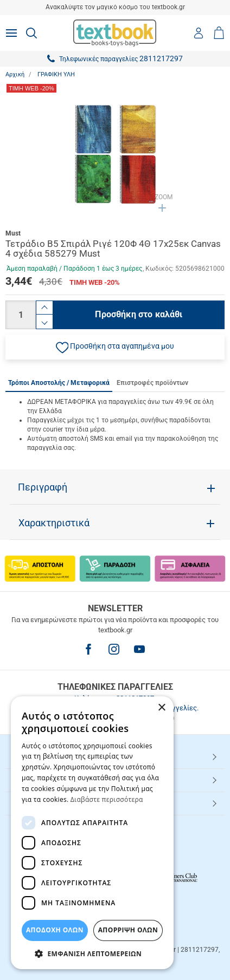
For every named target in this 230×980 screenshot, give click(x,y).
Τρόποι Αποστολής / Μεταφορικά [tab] (59, 383)
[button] (115, 347)
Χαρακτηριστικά (54, 523)
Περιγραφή (43, 487)
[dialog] (92, 833)
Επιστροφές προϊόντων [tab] (152, 383)
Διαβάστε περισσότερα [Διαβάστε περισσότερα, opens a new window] (107, 799)
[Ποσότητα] (21, 315)
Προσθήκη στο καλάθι (139, 314)
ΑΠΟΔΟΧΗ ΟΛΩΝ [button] (55, 930)
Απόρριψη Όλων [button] (128, 930)
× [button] (161, 708)
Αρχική (15, 74)
